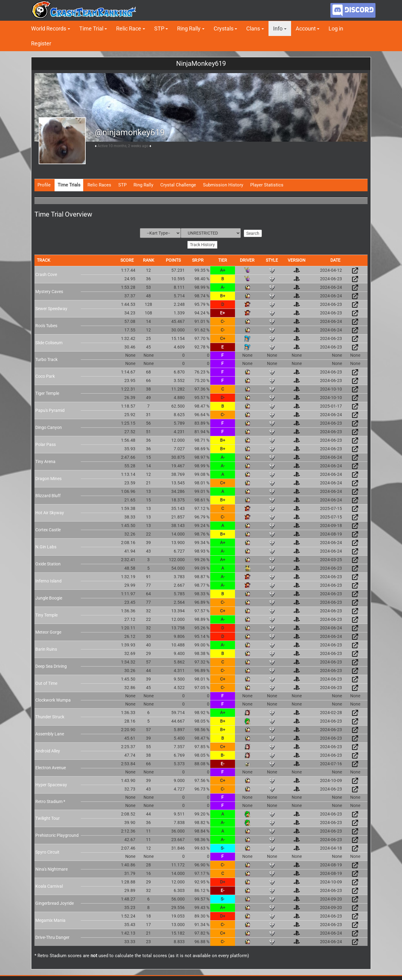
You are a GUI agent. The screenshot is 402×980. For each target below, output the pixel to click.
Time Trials (69, 185)
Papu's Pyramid (50, 410)
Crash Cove (46, 274)
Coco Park (45, 376)
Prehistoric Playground (57, 835)
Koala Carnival (49, 886)
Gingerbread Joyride (55, 903)
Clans (253, 28)
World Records (49, 28)
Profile (44, 185)
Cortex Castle (48, 529)
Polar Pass (46, 444)
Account (306, 28)
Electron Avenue (51, 767)
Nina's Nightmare (52, 869)
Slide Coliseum (49, 342)
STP (159, 28)
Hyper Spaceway (51, 784)
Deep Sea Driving (51, 666)
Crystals (224, 28)
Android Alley (48, 750)
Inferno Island (48, 580)
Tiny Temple (46, 614)
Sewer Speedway (51, 308)
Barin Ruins (46, 649)
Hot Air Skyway (50, 512)
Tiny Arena (45, 461)
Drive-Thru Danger (52, 937)
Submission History (223, 185)
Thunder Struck (50, 716)
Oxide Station (48, 563)
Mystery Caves (49, 291)
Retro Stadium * (50, 801)
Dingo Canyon (49, 427)
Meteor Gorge (48, 632)
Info (278, 28)
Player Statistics (267, 185)
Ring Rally (189, 28)
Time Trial (91, 28)
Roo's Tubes (46, 325)
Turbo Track (46, 359)
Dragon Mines (48, 478)
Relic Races (99, 185)
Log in (336, 28)
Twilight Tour (48, 818)
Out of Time (46, 683)
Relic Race (129, 28)
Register (41, 43)
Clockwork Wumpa (53, 699)
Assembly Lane (50, 733)
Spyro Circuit (47, 852)
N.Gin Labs (46, 546)
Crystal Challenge (178, 185)
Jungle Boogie (49, 597)
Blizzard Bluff (48, 495)
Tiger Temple (47, 393)
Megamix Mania (50, 920)
